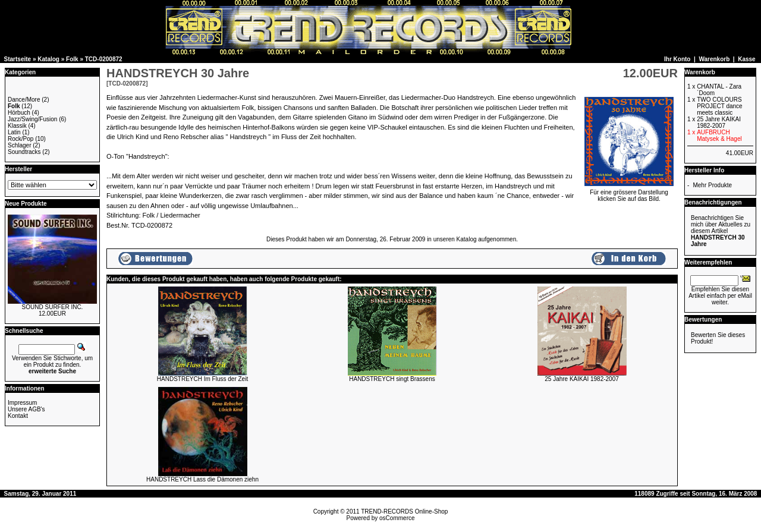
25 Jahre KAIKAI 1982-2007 (582, 379)
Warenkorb (714, 59)
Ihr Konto (677, 59)
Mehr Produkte (712, 185)
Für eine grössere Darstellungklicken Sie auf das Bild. (629, 193)
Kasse (746, 59)
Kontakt (18, 416)
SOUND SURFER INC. (53, 307)
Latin (14, 132)
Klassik (17, 126)
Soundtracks (24, 152)
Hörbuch (19, 113)
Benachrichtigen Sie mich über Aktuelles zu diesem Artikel (721, 231)
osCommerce (397, 518)
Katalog (48, 59)
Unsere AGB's (26, 409)
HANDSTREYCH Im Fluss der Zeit (202, 379)
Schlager (19, 145)
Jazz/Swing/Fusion (32, 119)
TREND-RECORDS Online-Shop (404, 511)
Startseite (18, 59)
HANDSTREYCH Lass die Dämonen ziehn (202, 479)
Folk (72, 59)
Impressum (22, 403)
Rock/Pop (21, 139)
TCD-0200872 (104, 59)
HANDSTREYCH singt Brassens (392, 379)
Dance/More (24, 100)
